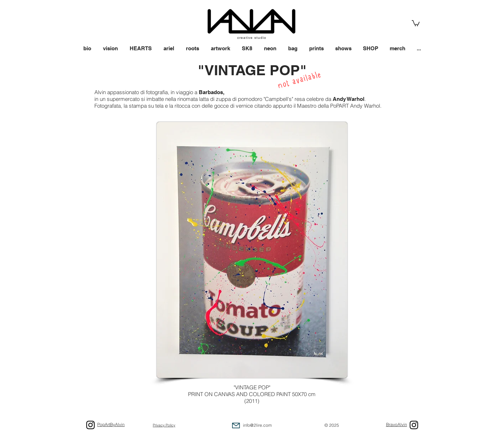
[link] (416, 23)
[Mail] (236, 426)
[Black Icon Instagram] (414, 425)
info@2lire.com (257, 425)
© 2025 (332, 425)
